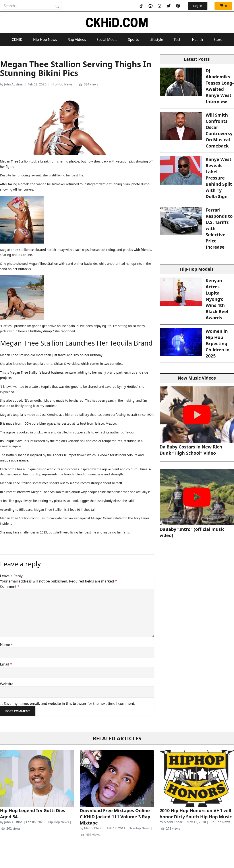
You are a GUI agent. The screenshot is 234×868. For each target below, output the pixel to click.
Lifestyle (156, 40)
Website (7, 684)
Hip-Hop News (45, 40)
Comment (10, 586)
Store (218, 40)
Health (197, 40)
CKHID (17, 40)
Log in (198, 6)
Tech (178, 40)
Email (6, 664)
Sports (133, 40)
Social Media (107, 40)
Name (6, 645)
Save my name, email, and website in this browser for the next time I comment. (69, 703)
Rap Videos (77, 40)
